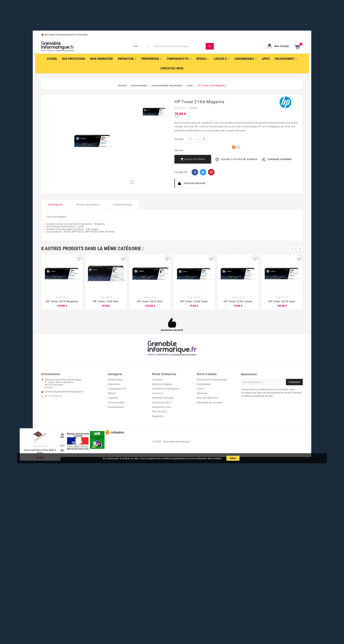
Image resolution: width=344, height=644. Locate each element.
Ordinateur (114, 384)
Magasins (158, 416)
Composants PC (117, 389)
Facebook (195, 172)
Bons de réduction (207, 398)
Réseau (112, 393)
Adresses (202, 393)
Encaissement (116, 407)
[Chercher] (179, 46)
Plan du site (159, 411)
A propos (157, 393)
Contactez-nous (161, 407)
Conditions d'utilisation (166, 389)
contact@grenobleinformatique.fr (64, 392)
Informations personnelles (212, 379)
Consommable (116, 402)
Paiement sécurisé (163, 398)
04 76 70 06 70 (53, 396)
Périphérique (115, 379)
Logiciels (113, 398)
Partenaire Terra (162, 402)
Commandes (204, 384)
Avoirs (200, 389)
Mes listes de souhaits (210, 402)
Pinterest (211, 172)
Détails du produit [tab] (88, 205)
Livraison (158, 379)
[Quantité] (191, 139)
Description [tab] (55, 205)
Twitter (203, 172)
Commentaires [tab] (122, 205)
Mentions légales (162, 384)
